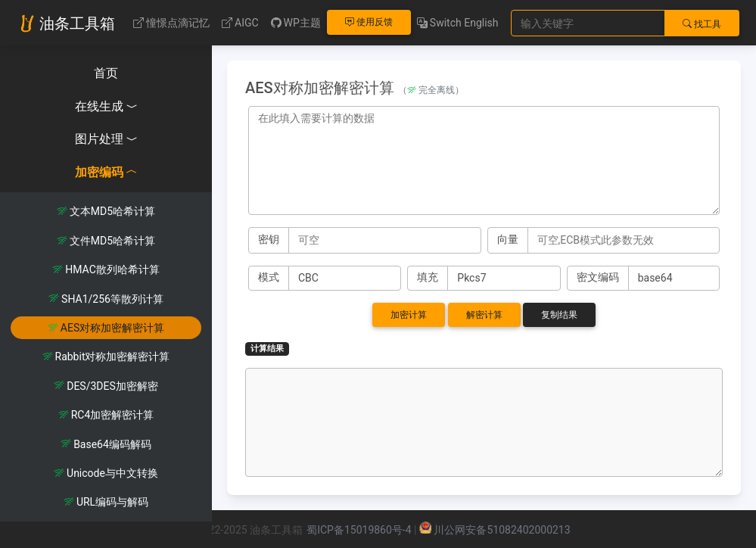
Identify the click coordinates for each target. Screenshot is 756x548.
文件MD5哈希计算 (106, 241)
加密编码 (106, 172)
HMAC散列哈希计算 (106, 269)
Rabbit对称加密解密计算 (106, 357)
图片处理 (106, 139)
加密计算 (409, 315)
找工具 (702, 24)
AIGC (240, 23)
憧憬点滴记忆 (171, 23)
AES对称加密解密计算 (106, 328)
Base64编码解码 (106, 444)
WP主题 (296, 23)
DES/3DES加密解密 (106, 386)
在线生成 (106, 106)
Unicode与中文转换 (106, 473)
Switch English (458, 23)
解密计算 (484, 315)
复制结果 (559, 315)
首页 (106, 73)
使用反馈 (369, 22)
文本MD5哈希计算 (106, 211)
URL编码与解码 (106, 502)
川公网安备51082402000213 (502, 530)
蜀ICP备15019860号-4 (359, 530)
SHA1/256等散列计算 (106, 299)
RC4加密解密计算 (106, 415)
